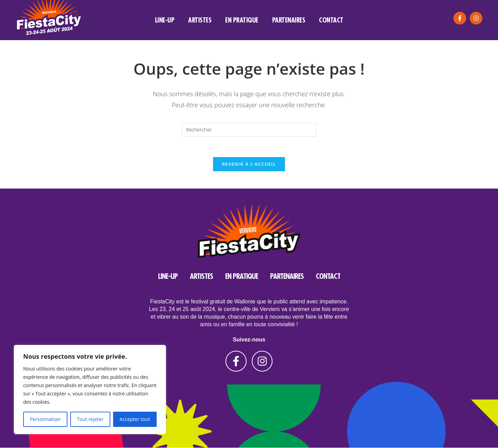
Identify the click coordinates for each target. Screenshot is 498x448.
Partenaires (289, 20)
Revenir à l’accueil (249, 164)
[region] (90, 390)
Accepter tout (135, 419)
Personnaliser (45, 419)
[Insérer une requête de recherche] (249, 130)
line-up (165, 20)
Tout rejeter (90, 419)
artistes (200, 20)
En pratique (242, 20)
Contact (331, 20)
